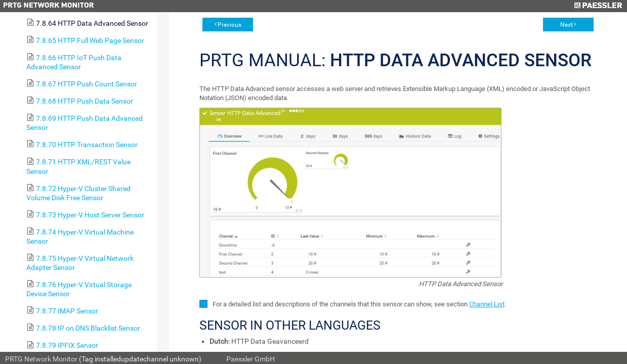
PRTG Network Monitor (41, 359)
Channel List (487, 304)
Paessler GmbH (250, 359)
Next (567, 25)
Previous (229, 25)
